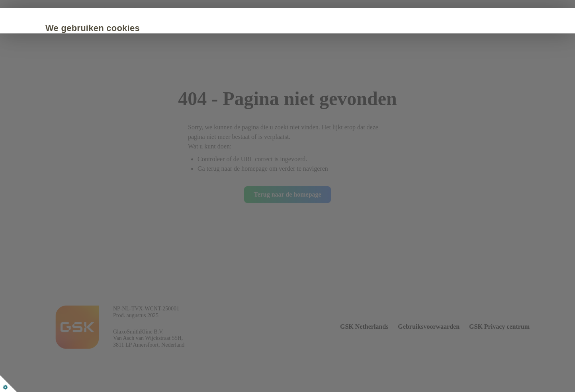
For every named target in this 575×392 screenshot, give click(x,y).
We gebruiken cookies (129, 28)
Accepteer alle (114, 107)
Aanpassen (273, 107)
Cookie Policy (169, 83)
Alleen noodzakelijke (198, 107)
